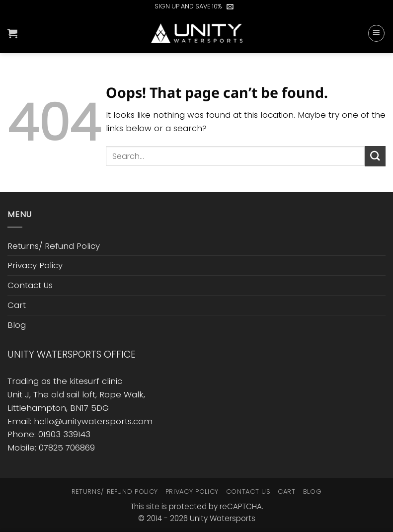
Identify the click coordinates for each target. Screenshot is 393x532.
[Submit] (375, 156)
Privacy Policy (35, 265)
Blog (17, 325)
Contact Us (30, 285)
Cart (17, 305)
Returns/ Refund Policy (54, 246)
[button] (230, 6)
